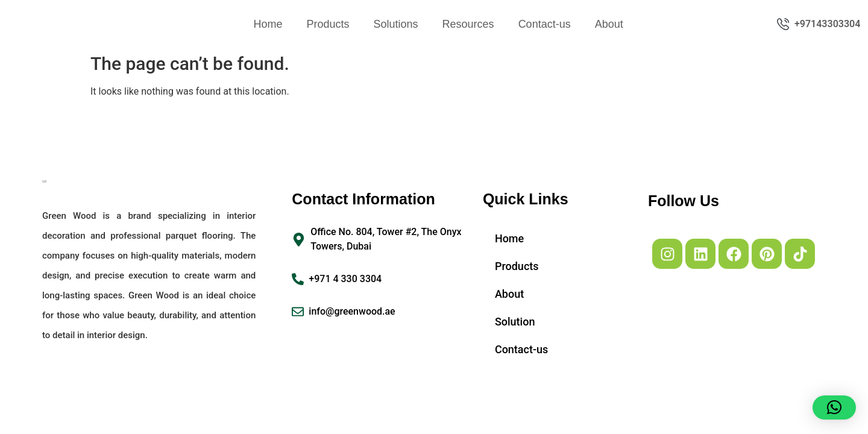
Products (328, 24)
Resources (468, 24)
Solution (515, 322)
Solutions (396, 24)
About (609, 24)
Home (268, 24)
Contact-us (545, 24)
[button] (834, 407)
